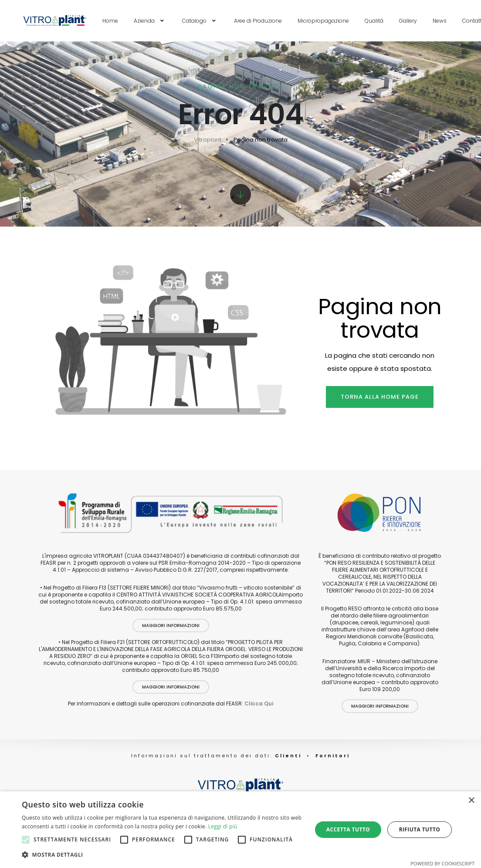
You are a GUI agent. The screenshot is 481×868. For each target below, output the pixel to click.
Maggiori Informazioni (171, 626)
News (440, 21)
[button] (163, 855)
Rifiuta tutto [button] (420, 829)
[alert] (240, 830)
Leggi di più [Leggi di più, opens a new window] (223, 826)
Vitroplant (208, 140)
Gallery (408, 21)
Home (110, 21)
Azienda (150, 21)
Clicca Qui (259, 704)
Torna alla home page (380, 397)
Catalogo (200, 21)
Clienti (287, 756)
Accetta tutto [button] (348, 829)
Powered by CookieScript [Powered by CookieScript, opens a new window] (442, 863)
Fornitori (333, 756)
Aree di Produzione (258, 21)
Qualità (374, 21)
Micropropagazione (323, 21)
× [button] (471, 801)
